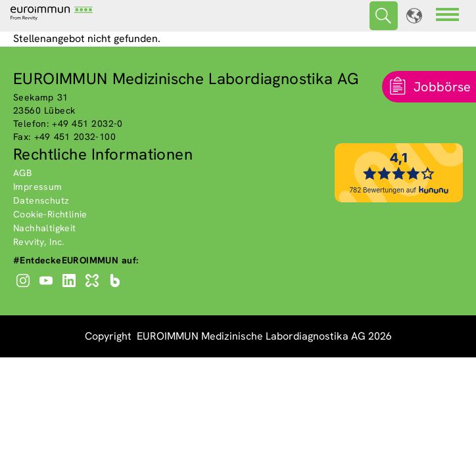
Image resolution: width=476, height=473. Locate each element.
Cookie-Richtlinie (50, 214)
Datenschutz (41, 200)
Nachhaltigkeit (45, 228)
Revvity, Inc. (39, 242)
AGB (22, 173)
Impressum (38, 187)
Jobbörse (442, 87)
